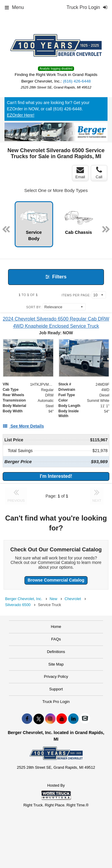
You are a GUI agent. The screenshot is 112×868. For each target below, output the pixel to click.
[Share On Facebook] (27, 719)
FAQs (56, 639)
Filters (56, 277)
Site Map (56, 664)
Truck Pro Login (56, 702)
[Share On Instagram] (50, 719)
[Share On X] (39, 719)
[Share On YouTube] (62, 719)
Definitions (56, 652)
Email (80, 173)
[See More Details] (23, 426)
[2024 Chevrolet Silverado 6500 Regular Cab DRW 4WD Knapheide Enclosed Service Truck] (56, 322)
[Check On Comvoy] (85, 719)
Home (56, 627)
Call (99, 173)
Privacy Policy (56, 676)
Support (56, 689)
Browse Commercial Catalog (56, 580)
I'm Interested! (56, 476)
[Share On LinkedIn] (73, 719)
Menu (14, 7)
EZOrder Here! (21, 115)
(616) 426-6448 (77, 81)
